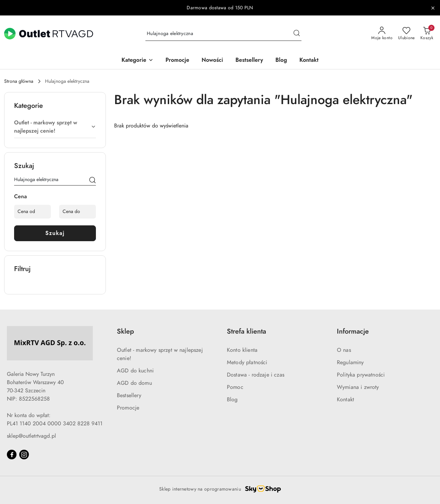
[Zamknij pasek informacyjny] (433, 8)
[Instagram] (24, 455)
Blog (232, 400)
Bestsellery (129, 395)
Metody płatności (247, 362)
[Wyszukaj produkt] (223, 34)
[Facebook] (12, 455)
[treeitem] (55, 127)
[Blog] (281, 61)
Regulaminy (350, 362)
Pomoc (235, 387)
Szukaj (55, 233)
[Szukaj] (92, 181)
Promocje (128, 408)
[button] (137, 61)
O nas (344, 350)
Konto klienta (242, 350)
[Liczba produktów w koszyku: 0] (427, 34)
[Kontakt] (309, 61)
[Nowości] (212, 61)
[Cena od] (32, 212)
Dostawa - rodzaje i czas (256, 375)
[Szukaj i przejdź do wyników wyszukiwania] (297, 34)
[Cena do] (78, 212)
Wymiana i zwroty (358, 387)
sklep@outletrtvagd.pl (31, 436)
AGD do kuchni (135, 371)
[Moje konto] (382, 34)
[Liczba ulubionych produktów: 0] (406, 34)
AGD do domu (134, 383)
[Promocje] (178, 61)
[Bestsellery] (249, 61)
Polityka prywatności (361, 375)
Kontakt (345, 400)
